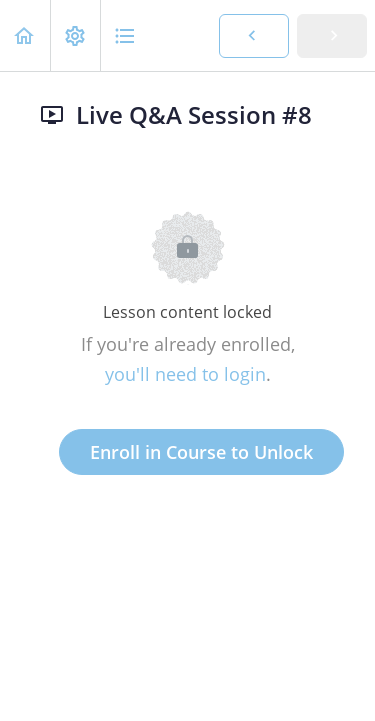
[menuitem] (75, 35)
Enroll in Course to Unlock (201, 452)
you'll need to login (185, 374)
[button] (25, 35)
